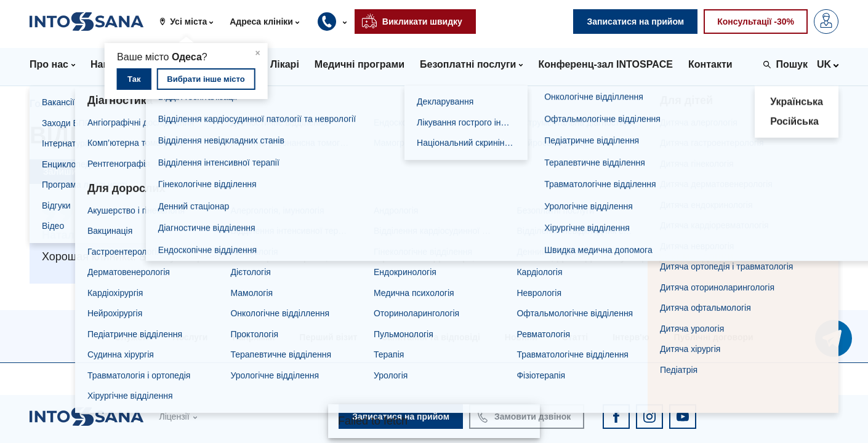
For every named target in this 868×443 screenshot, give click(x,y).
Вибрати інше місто (206, 79)
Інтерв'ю (631, 337)
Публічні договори (714, 337)
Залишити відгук (79, 172)
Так (134, 79)
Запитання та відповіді (431, 337)
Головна (50, 104)
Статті (575, 337)
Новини (521, 337)
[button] (191, 22)
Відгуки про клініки (190, 104)
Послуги (190, 337)
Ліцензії (174, 417)
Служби (131, 337)
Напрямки (253, 337)
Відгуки (107, 104)
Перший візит (328, 337)
